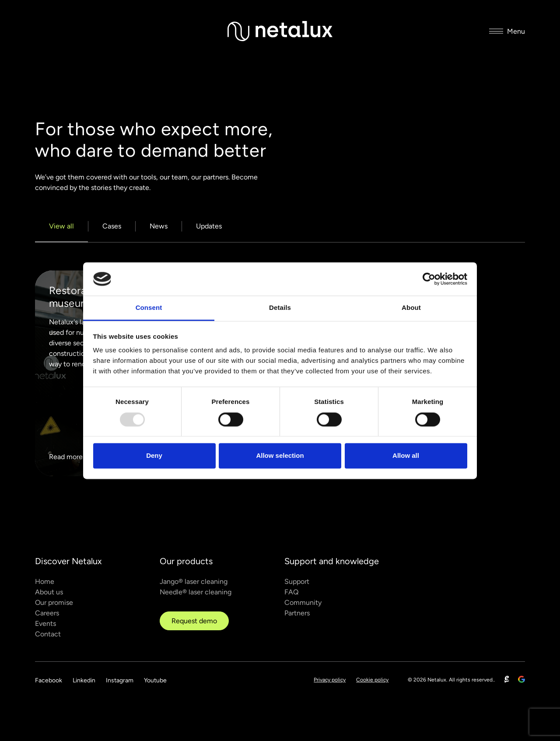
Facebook (49, 680)
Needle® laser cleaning (196, 592)
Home (45, 581)
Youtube (155, 680)
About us (49, 592)
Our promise (54, 602)
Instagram (120, 680)
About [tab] (411, 308)
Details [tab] (280, 308)
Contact (48, 634)
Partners (297, 613)
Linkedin (84, 680)
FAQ (291, 592)
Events (45, 623)
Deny (154, 456)
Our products (186, 561)
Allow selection (280, 456)
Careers (47, 613)
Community (303, 602)
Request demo (194, 621)
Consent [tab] (149, 308)
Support (297, 581)
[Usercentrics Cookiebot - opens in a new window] (429, 279)
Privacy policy (330, 680)
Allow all (406, 456)
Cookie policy (372, 680)
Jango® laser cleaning (194, 581)
